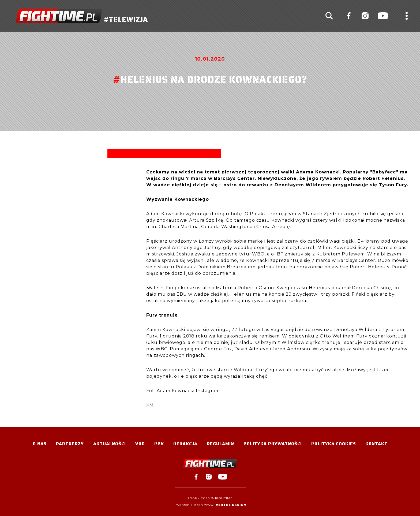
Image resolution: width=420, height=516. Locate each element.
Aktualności (110, 444)
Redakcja (185, 444)
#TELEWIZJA (82, 16)
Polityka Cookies (334, 444)
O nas (40, 444)
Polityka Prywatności (273, 444)
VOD (140, 444)
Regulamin (220, 444)
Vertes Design (231, 505)
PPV (159, 444)
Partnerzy (70, 444)
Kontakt (376, 444)
